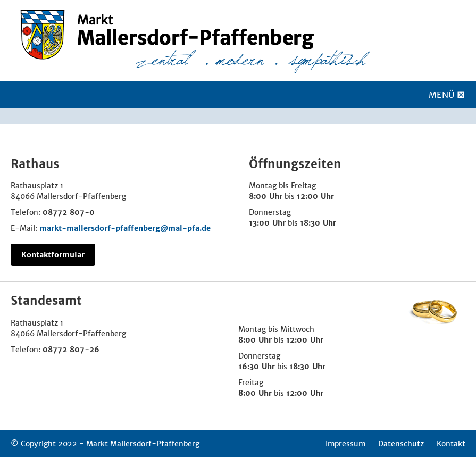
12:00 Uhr (315, 196)
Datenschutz (401, 444)
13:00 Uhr (267, 223)
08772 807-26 (71, 350)
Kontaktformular (53, 255)
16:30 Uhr (257, 367)
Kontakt (451, 444)
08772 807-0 (69, 212)
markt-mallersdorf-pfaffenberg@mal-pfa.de (125, 228)
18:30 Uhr (318, 223)
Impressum (345, 444)
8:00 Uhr (266, 196)
